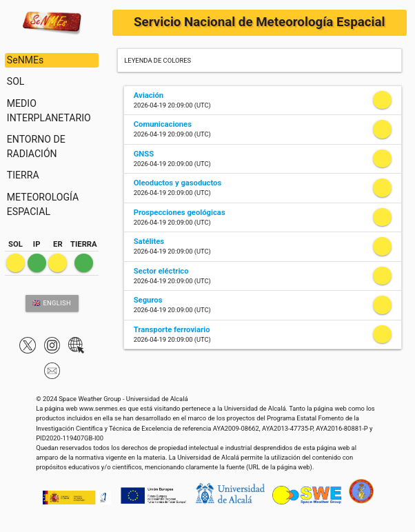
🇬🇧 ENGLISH (52, 303)
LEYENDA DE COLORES (158, 60)
